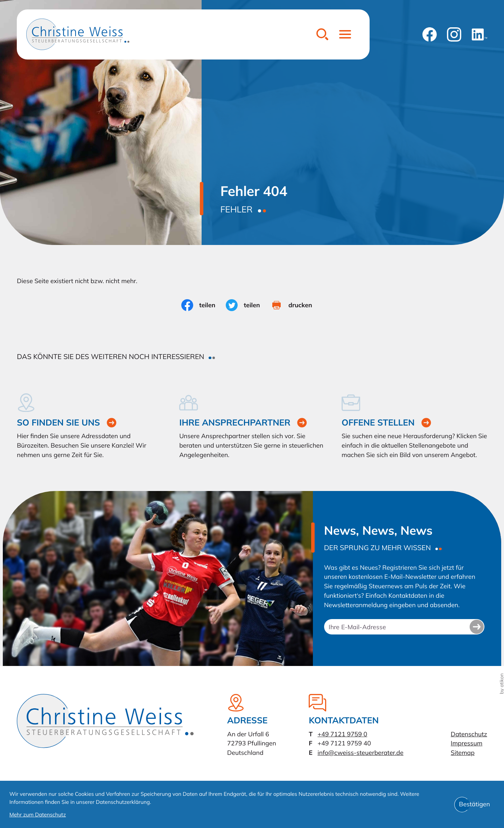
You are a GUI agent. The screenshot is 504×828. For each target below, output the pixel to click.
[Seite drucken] (297, 305)
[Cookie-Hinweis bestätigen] (474, 805)
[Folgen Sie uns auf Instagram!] (454, 34)
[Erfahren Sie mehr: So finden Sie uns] (90, 426)
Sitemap (463, 753)
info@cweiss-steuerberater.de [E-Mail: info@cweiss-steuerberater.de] (360, 753)
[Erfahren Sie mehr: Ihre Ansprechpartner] (252, 426)
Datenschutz (469, 734)
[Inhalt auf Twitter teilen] (248, 305)
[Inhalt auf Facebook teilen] (204, 305)
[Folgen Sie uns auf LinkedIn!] (479, 34)
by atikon (502, 684)
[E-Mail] (404, 627)
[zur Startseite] (78, 34)
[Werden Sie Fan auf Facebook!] (430, 34)
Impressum (467, 743)
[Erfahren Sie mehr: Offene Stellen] (414, 426)
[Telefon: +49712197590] (342, 734)
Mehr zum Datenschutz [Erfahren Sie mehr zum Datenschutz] (38, 815)
